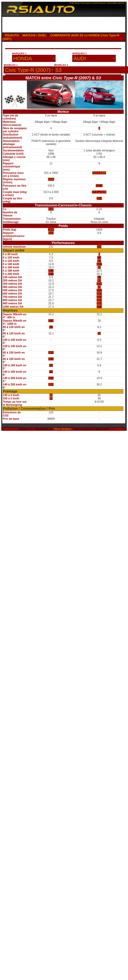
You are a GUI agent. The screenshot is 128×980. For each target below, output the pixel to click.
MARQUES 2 (79, 53)
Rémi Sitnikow (63, 429)
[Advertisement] (41, 56)
